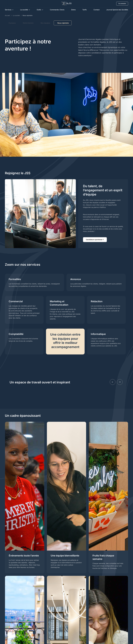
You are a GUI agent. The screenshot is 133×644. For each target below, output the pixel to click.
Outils (39, 10)
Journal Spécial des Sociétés (117, 10)
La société (24, 10)
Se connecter (122, 4)
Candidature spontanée (95, 240)
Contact (96, 10)
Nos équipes (45, 23)
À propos (12, 23)
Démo (73, 10)
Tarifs (85, 10)
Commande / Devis (57, 10)
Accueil (7, 15)
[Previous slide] (113, 382)
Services (8, 10)
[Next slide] (120, 382)
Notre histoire (28, 23)
